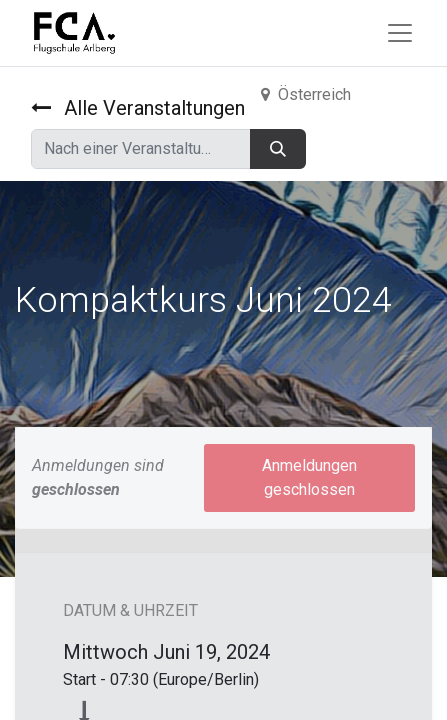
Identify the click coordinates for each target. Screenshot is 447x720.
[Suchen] (278, 149)
